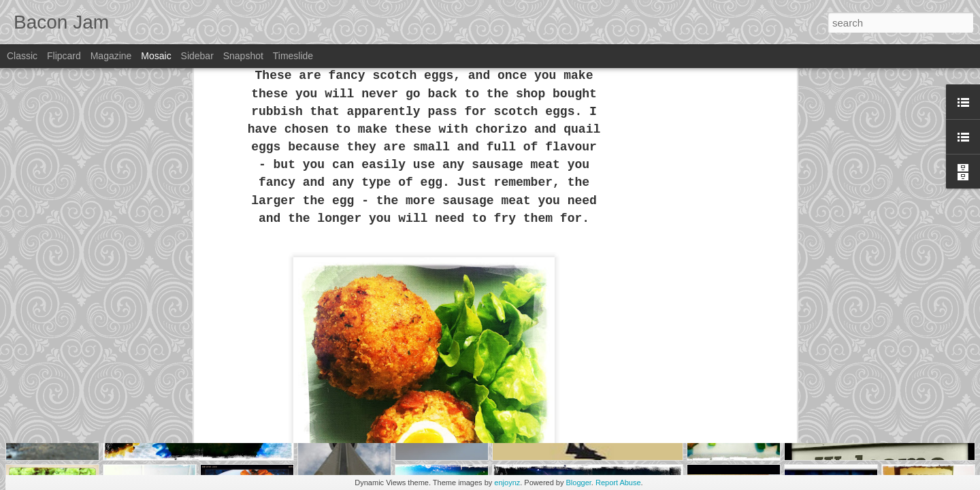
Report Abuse (618, 483)
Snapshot (243, 56)
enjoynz (507, 483)
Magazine (111, 56)
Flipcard (64, 56)
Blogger (579, 483)
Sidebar (197, 56)
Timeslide (293, 56)
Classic (22, 56)
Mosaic (156, 56)
